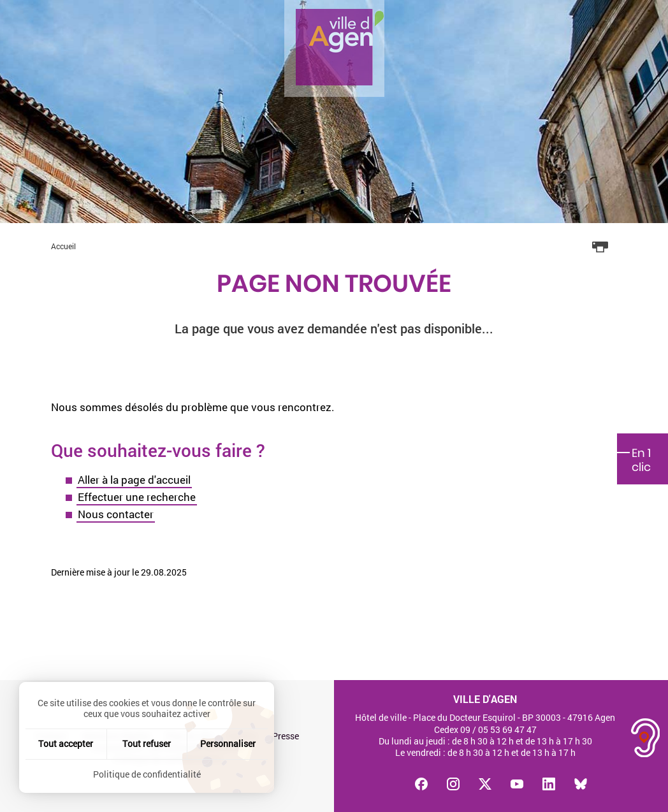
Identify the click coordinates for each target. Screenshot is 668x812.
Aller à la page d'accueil (134, 480)
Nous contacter (116, 514)
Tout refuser (147, 743)
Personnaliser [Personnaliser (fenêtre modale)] (228, 743)
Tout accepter (66, 743)
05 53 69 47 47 (507, 729)
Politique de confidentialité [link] (147, 774)
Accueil (63, 246)
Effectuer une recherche (137, 497)
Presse (286, 736)
